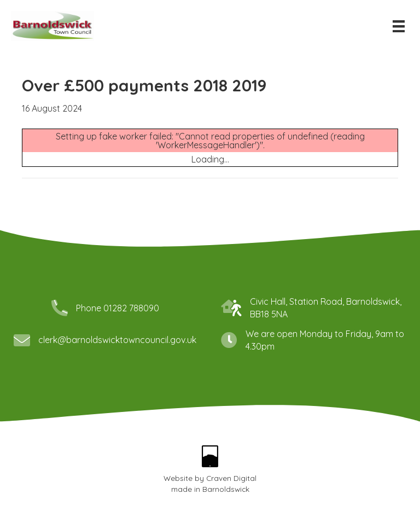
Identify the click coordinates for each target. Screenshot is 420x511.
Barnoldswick (226, 489)
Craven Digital (231, 478)
